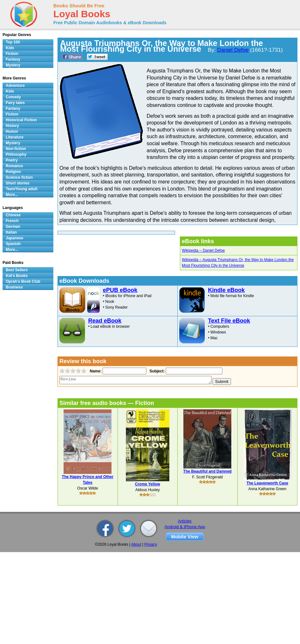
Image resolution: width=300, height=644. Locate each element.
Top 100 (13, 42)
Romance (14, 166)
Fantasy (13, 59)
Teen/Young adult (22, 189)
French (12, 221)
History (12, 126)
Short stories (18, 183)
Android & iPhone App (185, 527)
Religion (13, 172)
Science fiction (19, 177)
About (136, 544)
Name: (95, 371)
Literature (15, 137)
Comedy (13, 97)
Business (14, 287)
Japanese (15, 238)
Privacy (151, 544)
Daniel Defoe (233, 50)
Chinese (13, 215)
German (13, 227)
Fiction (12, 54)
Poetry (12, 160)
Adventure (15, 86)
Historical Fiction (21, 120)
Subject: (156, 371)
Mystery (13, 65)
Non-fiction (16, 149)
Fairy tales (15, 103)
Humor (12, 131)
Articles (185, 521)
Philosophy (16, 154)
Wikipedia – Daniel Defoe (203, 251)
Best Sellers (17, 270)
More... (12, 195)
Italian (11, 232)
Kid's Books (17, 276)
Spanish (13, 244)
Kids (10, 48)
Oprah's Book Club (23, 281)
